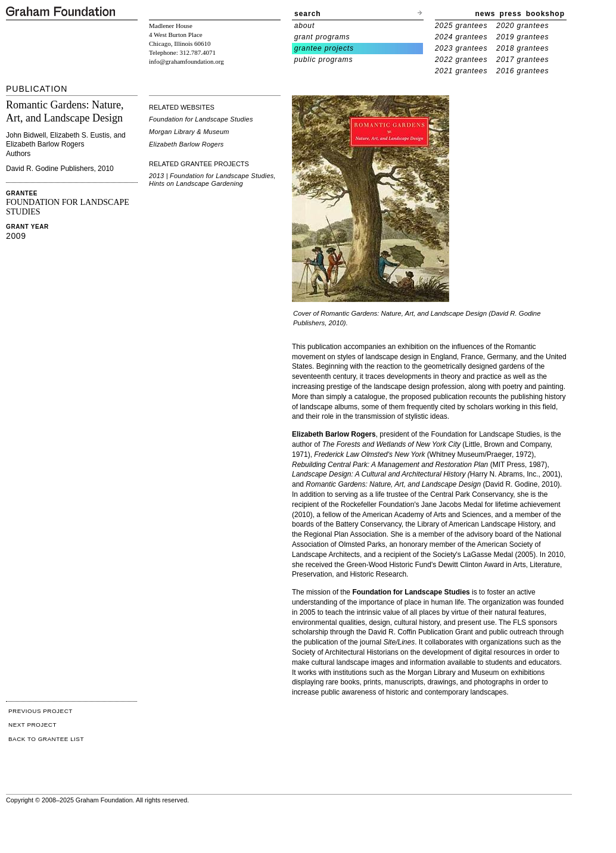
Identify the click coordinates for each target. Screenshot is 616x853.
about (305, 26)
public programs (324, 60)
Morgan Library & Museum (189, 132)
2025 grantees (461, 26)
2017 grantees (522, 60)
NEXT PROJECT (32, 725)
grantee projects (324, 48)
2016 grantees (522, 71)
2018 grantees (522, 48)
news (486, 14)
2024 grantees (461, 37)
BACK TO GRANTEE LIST (46, 739)
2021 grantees (461, 71)
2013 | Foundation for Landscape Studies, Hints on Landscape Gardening (212, 180)
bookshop (545, 14)
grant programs (322, 37)
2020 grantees (522, 26)
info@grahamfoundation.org (186, 61)
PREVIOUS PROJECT (41, 711)
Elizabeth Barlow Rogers (186, 144)
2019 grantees (522, 37)
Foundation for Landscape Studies (201, 119)
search (308, 14)
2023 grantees (461, 48)
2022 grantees (461, 60)
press (511, 14)
